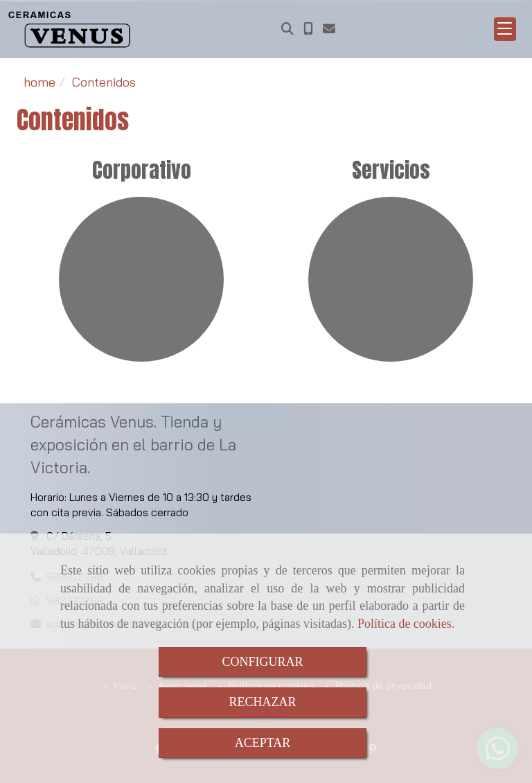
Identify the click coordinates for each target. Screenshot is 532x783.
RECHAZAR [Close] (262, 702)
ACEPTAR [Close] (263, 743)
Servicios (391, 170)
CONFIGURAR (262, 662)
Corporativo (142, 170)
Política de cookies (405, 624)
